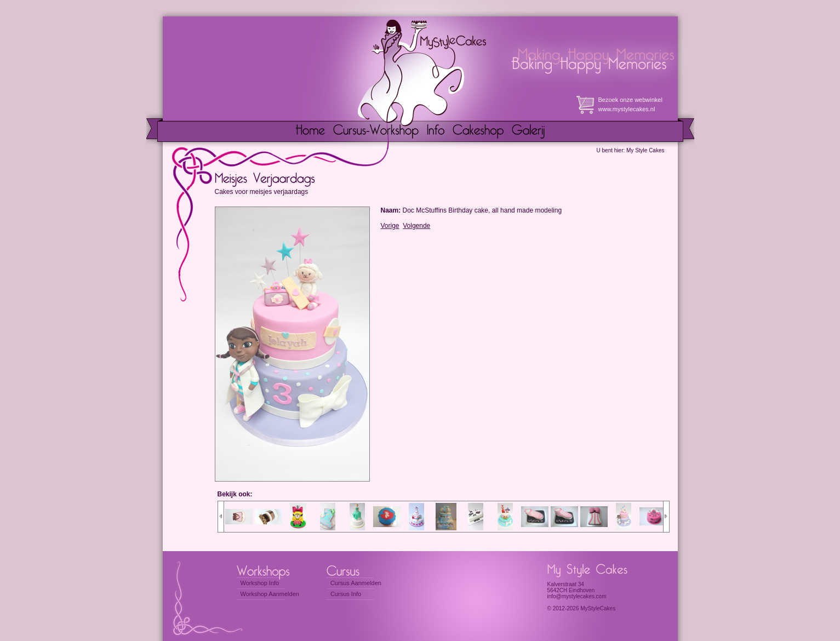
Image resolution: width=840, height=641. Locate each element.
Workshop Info (260, 583)
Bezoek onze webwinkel (630, 100)
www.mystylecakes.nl (627, 109)
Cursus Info (346, 594)
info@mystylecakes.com (577, 596)
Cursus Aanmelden (356, 583)
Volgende (416, 226)
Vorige (390, 226)
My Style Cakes (645, 150)
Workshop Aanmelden (270, 594)
